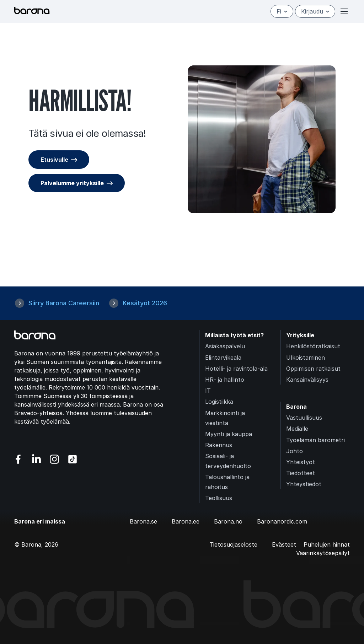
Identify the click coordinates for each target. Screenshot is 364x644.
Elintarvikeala (223, 358)
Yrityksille (300, 335)
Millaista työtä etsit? (234, 335)
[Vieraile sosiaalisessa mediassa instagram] (55, 459)
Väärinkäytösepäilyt (323, 553)
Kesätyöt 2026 (145, 303)
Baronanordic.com (282, 521)
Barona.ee (186, 521)
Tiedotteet (301, 473)
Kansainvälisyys (307, 380)
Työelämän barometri (315, 440)
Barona (296, 407)
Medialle (297, 429)
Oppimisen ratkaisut (313, 369)
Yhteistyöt (301, 462)
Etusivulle (54, 160)
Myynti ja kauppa (229, 434)
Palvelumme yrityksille (72, 183)
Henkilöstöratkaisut (313, 346)
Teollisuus (219, 498)
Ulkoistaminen (306, 358)
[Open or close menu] (344, 11)
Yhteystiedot (304, 484)
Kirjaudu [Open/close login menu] (315, 11)
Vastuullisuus (304, 418)
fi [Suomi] (282, 11)
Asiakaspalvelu (225, 346)
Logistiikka (219, 402)
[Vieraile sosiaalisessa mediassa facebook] (18, 459)
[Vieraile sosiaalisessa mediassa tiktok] (73, 459)
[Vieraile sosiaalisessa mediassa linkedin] (36, 459)
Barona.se (143, 521)
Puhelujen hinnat (327, 544)
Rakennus (219, 445)
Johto (295, 451)
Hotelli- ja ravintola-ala (236, 369)
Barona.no (228, 521)
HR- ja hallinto (225, 380)
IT (208, 391)
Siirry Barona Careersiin (64, 303)
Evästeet (284, 544)
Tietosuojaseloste (233, 544)
